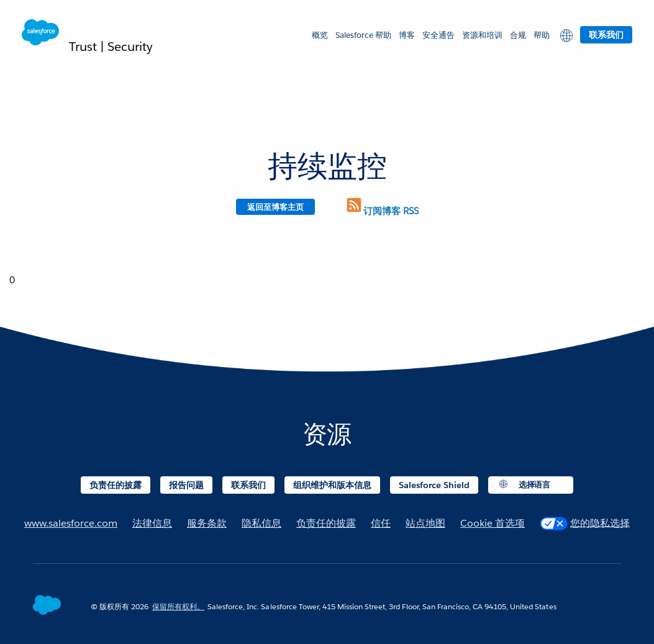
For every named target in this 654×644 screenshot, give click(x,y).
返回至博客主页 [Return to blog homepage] (275, 207)
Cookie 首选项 (493, 523)
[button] (565, 35)
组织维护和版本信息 (332, 485)
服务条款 (207, 523)
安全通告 (438, 35)
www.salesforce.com (71, 523)
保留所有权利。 (178, 606)
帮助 (542, 35)
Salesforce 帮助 (363, 35)
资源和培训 (482, 35)
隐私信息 (261, 523)
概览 (320, 35)
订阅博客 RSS (382, 211)
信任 (381, 523)
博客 (407, 35)
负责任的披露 (116, 485)
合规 (518, 35)
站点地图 (425, 523)
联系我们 (606, 35)
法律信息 (152, 523)
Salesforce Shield (434, 485)
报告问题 (186, 485)
